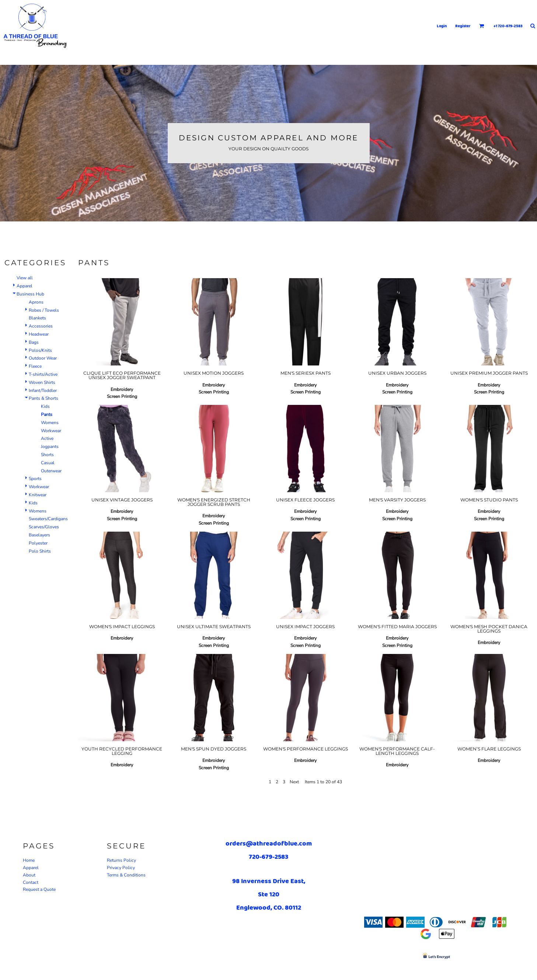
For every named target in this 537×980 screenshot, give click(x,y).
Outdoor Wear (43, 358)
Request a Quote (39, 889)
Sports (35, 479)
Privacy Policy (121, 868)
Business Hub (30, 294)
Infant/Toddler (43, 391)
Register (463, 26)
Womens (50, 423)
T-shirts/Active (43, 374)
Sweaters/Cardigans (48, 519)
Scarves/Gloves (44, 527)
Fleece (35, 366)
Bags (34, 342)
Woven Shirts (42, 382)
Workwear (51, 431)
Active (47, 438)
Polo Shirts (40, 551)
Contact (31, 882)
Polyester (38, 543)
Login (442, 26)
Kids (45, 406)
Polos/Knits (40, 350)
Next (294, 782)
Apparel (25, 286)
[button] (482, 26)
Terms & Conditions (126, 875)
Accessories (41, 326)
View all (25, 278)
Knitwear (38, 495)
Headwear (39, 334)
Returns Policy (121, 860)
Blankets (37, 318)
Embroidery (122, 389)
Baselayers (39, 535)
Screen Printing (122, 396)
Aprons (36, 302)
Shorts (47, 455)
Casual (48, 463)
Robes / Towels (44, 310)
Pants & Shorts (43, 398)
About (29, 875)
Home (29, 860)
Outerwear (51, 471)
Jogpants (50, 447)
